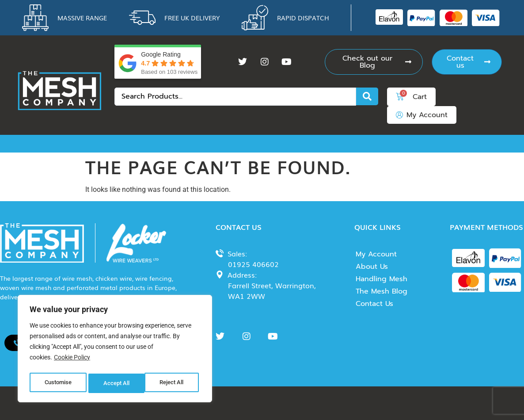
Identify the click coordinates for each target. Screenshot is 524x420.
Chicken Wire (89, 143)
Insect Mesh (282, 143)
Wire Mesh (34, 143)
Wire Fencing (339, 143)
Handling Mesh (382, 279)
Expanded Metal (480, 143)
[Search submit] (367, 96)
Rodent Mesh (224, 143)
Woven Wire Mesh (156, 143)
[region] (115, 351)
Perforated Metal (407, 143)
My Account (376, 254)
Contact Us (374, 304)
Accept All (173, 383)
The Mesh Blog (382, 291)
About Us (372, 267)
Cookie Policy (72, 361)
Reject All (116, 383)
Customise (58, 383)
